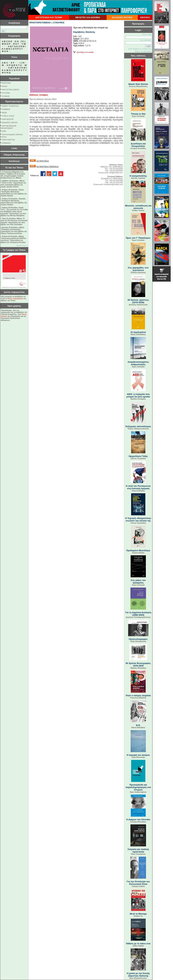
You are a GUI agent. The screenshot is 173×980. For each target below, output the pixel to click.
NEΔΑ (4, 113)
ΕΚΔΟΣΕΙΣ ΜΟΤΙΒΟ (122, 17)
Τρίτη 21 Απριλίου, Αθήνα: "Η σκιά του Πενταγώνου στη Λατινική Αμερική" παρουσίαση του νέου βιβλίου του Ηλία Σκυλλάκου (14, 221)
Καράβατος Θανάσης (84, 32)
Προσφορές (138, 24)
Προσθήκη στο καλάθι (83, 52)
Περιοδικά (14, 78)
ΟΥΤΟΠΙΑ (6, 93)
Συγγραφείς (14, 36)
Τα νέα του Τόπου (14, 168)
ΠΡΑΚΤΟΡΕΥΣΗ (8, 140)
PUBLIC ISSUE (8, 116)
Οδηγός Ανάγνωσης (14, 155)
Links (14, 148)
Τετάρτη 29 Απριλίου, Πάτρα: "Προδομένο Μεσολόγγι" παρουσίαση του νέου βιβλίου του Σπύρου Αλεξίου (14, 193)
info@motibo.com (116, 173)
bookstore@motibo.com (113, 184)
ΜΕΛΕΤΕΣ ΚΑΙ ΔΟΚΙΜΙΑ (88, 17)
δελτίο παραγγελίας (15, 298)
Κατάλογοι (14, 161)
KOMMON (6, 109)
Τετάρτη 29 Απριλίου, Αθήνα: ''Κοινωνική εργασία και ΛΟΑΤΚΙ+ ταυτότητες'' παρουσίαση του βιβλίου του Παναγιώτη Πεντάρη (13, 239)
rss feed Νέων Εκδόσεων (47, 167)
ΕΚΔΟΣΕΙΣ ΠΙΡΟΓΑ (10, 123)
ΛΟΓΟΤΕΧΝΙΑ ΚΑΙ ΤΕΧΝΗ (49, 17)
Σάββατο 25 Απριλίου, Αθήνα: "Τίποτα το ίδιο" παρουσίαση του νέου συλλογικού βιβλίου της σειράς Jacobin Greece (13, 184)
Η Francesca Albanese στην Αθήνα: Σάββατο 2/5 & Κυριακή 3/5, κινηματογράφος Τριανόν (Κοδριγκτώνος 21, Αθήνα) (13, 175)
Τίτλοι (14, 57)
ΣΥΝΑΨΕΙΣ (6, 143)
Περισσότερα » (22, 245)
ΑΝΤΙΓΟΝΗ (6, 83)
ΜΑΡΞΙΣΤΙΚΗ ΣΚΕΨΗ (11, 90)
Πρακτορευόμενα (14, 101)
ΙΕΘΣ (4, 131)
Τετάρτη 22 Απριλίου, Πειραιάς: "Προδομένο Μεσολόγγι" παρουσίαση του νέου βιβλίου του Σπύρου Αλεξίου (14, 202)
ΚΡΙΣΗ (5, 86)
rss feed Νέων (42, 161)
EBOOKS (145, 17)
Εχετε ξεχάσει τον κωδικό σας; (140, 49)
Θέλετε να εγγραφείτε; (143, 51)
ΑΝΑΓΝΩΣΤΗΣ (8, 119)
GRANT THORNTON (10, 106)
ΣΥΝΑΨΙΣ (6, 96)
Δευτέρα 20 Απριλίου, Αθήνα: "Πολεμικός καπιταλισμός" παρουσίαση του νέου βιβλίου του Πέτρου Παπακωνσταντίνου (14, 230)
